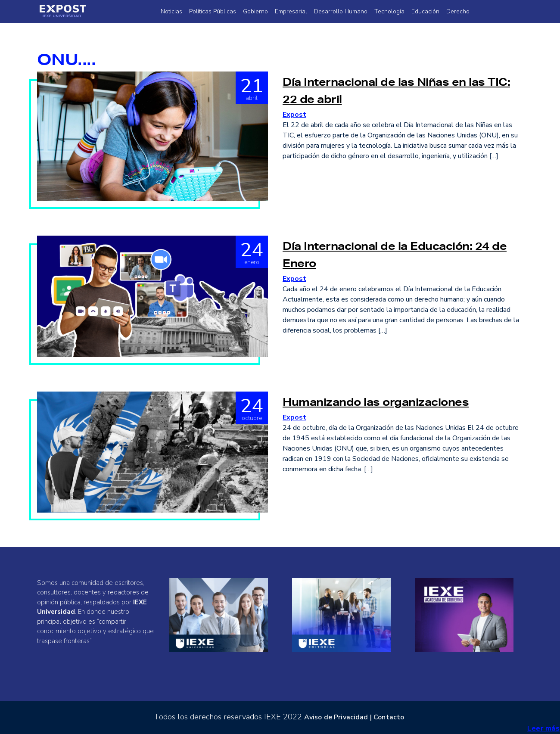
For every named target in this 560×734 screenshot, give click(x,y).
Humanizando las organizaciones (376, 402)
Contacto (389, 717)
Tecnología (389, 11)
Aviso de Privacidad (336, 717)
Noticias (171, 11)
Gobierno (255, 11)
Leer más (543, 728)
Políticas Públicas (213, 11)
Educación (425, 11)
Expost (294, 115)
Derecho (458, 11)
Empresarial (291, 11)
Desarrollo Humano (341, 11)
